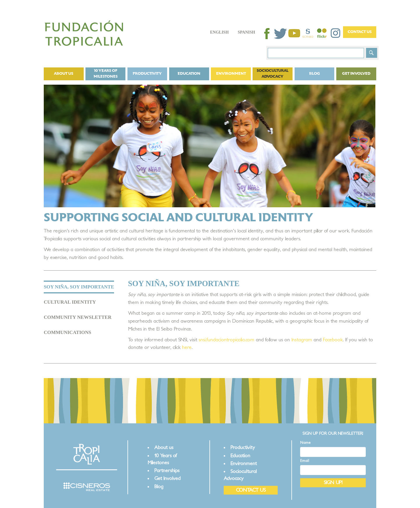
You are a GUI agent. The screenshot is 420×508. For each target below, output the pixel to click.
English (219, 32)
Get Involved (356, 74)
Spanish (246, 32)
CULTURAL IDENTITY (70, 302)
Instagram (302, 340)
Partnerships (167, 470)
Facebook (333, 340)
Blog (315, 74)
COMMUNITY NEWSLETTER (78, 317)
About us (64, 74)
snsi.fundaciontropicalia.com (226, 340)
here (187, 347)
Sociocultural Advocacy (273, 74)
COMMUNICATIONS (68, 332)
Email (305, 461)
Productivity (147, 74)
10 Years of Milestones (106, 74)
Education (189, 74)
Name (305, 443)
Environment (231, 74)
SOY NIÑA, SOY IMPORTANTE (79, 287)
